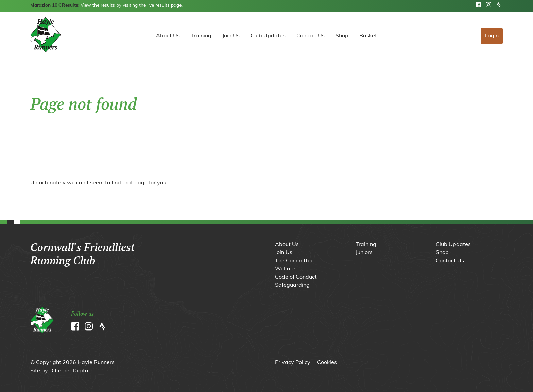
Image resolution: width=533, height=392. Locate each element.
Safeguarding (292, 285)
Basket (368, 36)
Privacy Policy (293, 363)
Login (492, 36)
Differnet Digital (70, 371)
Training (201, 36)
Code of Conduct (296, 277)
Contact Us (311, 36)
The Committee (294, 261)
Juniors (364, 253)
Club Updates (268, 36)
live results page (164, 6)
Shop (342, 36)
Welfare (285, 269)
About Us (168, 36)
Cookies (327, 363)
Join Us (231, 36)
